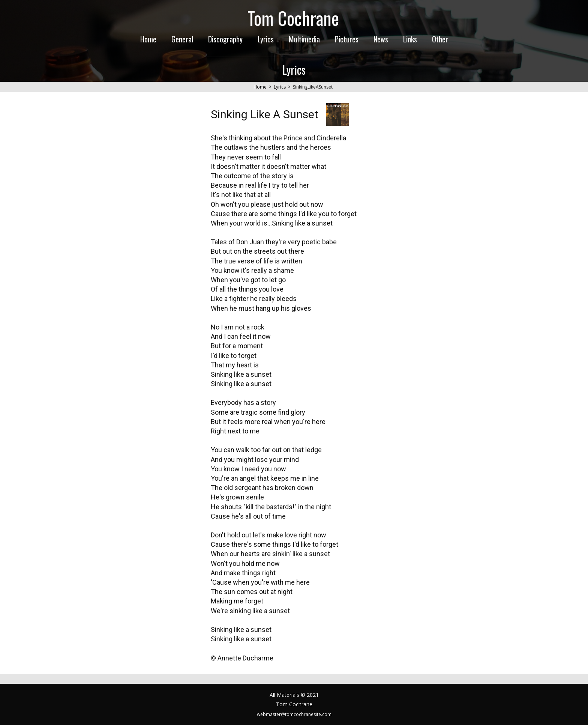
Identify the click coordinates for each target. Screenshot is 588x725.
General (182, 39)
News (381, 39)
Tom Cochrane (293, 18)
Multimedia (304, 39)
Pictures (347, 39)
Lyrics (266, 39)
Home (148, 39)
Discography (225, 39)
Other (440, 39)
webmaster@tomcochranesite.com (294, 714)
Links (410, 39)
